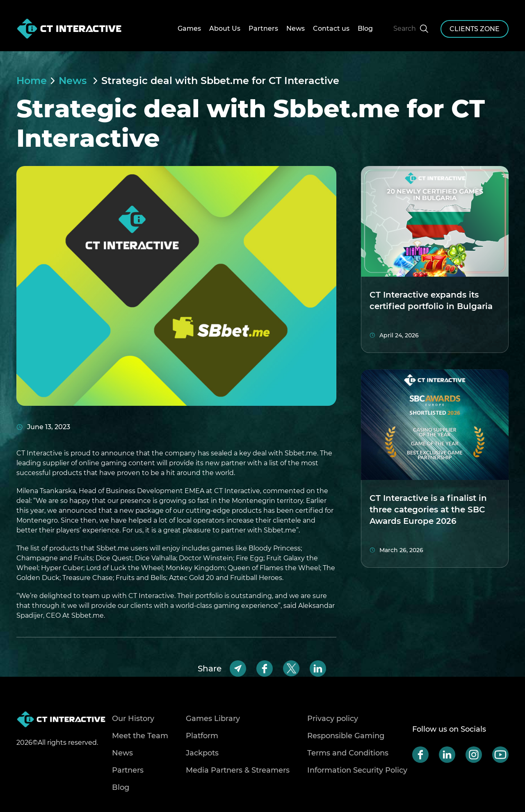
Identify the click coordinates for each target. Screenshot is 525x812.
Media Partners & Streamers (238, 770)
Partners (263, 28)
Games (189, 28)
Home (32, 81)
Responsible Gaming (346, 736)
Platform (202, 736)
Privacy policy (333, 719)
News (296, 28)
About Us (225, 28)
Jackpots (202, 753)
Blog (365, 28)
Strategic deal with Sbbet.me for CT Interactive (220, 81)
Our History (133, 719)
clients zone (475, 29)
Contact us (331, 28)
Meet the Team (140, 736)
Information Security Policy (357, 770)
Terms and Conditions (348, 753)
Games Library (213, 719)
